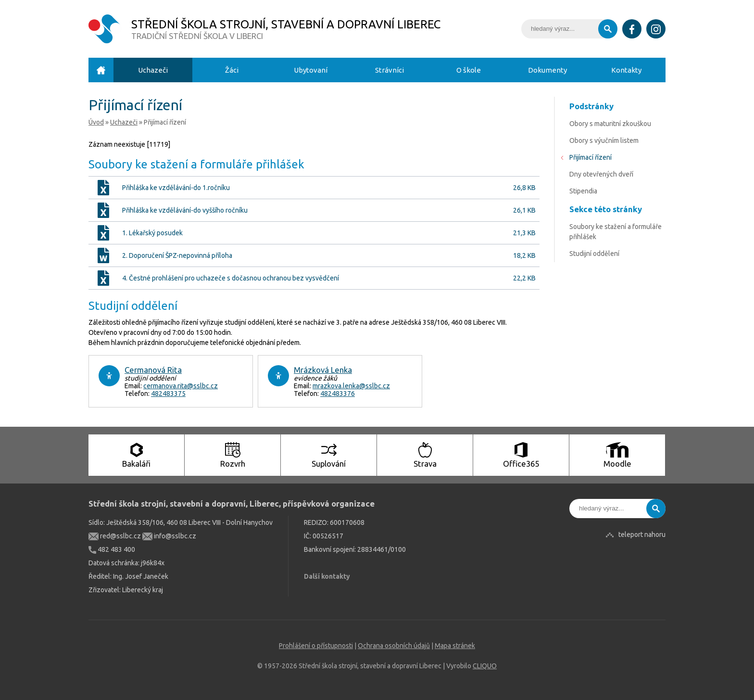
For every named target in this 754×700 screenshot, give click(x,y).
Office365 (521, 455)
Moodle (617, 455)
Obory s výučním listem (604, 140)
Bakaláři (136, 455)
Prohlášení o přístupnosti (316, 646)
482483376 (338, 394)
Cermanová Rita (153, 370)
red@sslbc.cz (115, 536)
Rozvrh (233, 455)
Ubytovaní (311, 70)
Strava (425, 455)
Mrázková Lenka (323, 370)
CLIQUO (485, 666)
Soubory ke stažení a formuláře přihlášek (616, 232)
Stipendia (583, 191)
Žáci (232, 70)
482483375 (168, 394)
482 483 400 (112, 549)
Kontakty (626, 70)
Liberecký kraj (143, 590)
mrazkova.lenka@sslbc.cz (351, 386)
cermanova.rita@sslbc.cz (181, 386)
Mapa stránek (455, 646)
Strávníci (390, 70)
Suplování (329, 455)
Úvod (101, 70)
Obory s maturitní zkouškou (610, 124)
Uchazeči (153, 70)
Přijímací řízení (591, 157)
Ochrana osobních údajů (394, 646)
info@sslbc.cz (169, 536)
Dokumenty (547, 70)
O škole (469, 70)
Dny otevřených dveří (601, 174)
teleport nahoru (642, 535)
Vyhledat (608, 29)
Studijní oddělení (594, 254)
